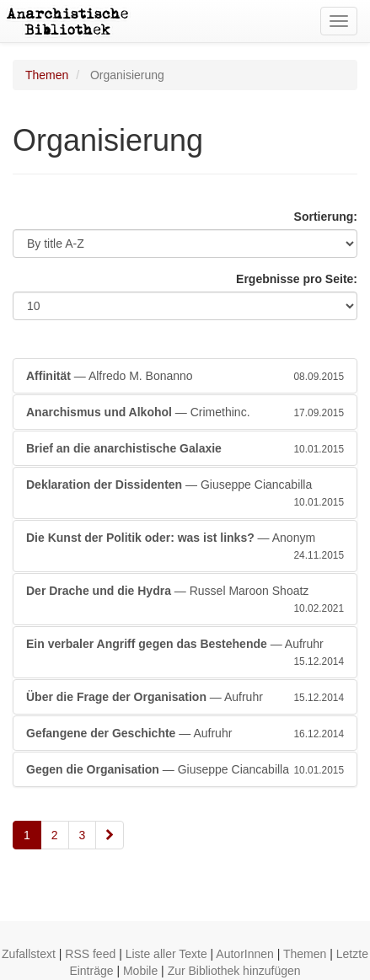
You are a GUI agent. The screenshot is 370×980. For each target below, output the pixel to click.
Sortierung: (326, 217)
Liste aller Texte (166, 954)
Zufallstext (29, 954)
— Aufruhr (185, 653)
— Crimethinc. (185, 412)
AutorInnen (245, 954)
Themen (47, 75)
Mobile (140, 971)
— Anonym (185, 547)
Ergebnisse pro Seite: (297, 279)
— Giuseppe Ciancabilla (185, 494)
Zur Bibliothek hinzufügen (234, 971)
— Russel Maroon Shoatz (185, 600)
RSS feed (90, 954)
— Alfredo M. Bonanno (185, 376)
